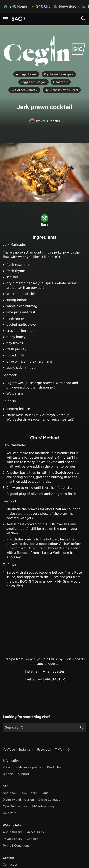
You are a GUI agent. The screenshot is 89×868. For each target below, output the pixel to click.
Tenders (8, 774)
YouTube (9, 750)
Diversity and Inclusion (18, 800)
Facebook (44, 750)
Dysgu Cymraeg (49, 800)
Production (55, 767)
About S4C (10, 793)
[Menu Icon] (6, 19)
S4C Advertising (43, 806)
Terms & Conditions (16, 846)
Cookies (32, 839)
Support (24, 774)
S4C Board (30, 793)
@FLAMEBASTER (51, 679)
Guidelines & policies (29, 767)
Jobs (45, 793)
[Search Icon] (83, 19)
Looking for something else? (27, 717)
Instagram (26, 750)
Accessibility (36, 832)
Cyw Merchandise (15, 806)
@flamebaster (53, 671)
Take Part (9, 813)
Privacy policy (13, 839)
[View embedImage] (44, 173)
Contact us (10, 865)
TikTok (60, 750)
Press (6, 767)
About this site (13, 832)
